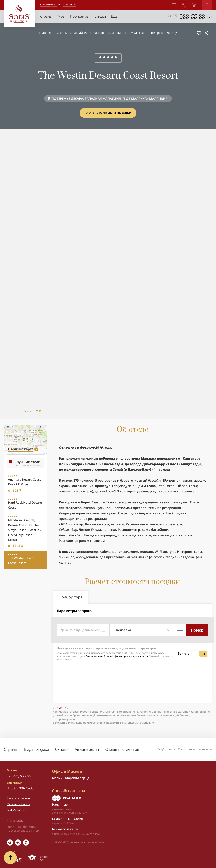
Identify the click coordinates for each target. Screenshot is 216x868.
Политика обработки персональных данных (23, 829)
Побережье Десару (163, 33)
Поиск (197, 630)
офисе (67, 834)
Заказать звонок (19, 798)
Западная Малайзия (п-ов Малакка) (119, 33)
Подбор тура (166, 749)
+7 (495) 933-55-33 (21, 776)
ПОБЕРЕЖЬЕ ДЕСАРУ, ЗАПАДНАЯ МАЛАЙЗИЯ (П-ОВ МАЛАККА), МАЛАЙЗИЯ (109, 99)
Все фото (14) (32, 411)
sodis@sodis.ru (17, 810)
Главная (45, 33)
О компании (48, 5)
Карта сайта (15, 821)
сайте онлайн (94, 834)
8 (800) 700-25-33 (20, 788)
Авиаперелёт (87, 749)
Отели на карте (21, 449)
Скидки (62, 749)
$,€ (203, 654)
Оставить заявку (19, 804)
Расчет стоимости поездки (108, 113)
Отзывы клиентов (122, 749)
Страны (62, 33)
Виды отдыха (37, 749)
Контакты (205, 749)
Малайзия (81, 33)
